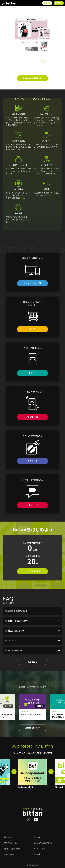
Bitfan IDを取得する (33, 78)
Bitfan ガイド (32, 728)
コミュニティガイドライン (43, 843)
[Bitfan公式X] (29, 819)
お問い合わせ (9, 854)
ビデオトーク (33, 505)
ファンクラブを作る (32, 571)
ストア (32, 329)
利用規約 (37, 837)
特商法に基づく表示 (12, 849)
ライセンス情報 (39, 849)
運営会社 (37, 854)
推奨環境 (8, 837)
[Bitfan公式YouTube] (36, 819)
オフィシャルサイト (32, 283)
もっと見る (32, 662)
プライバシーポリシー (12, 843)
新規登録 (59, 3)
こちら (22, 198)
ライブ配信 (32, 417)
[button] (14, 772)
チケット (32, 373)
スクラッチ (32, 461)
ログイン (47, 3)
